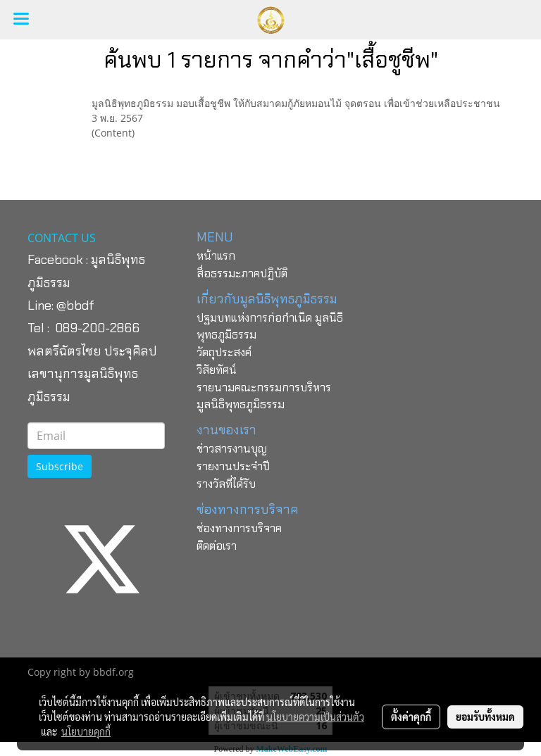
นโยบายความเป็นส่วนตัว (315, 717)
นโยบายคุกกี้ (86, 731)
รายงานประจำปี (233, 466)
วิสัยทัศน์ (217, 370)
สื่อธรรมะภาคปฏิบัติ (242, 273)
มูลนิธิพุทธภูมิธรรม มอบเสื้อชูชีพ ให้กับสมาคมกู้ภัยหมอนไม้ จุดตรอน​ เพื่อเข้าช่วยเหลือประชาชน (296, 103)
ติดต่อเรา (217, 546)
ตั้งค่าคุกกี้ (411, 717)
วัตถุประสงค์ (224, 352)
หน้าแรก (216, 256)
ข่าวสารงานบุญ (232, 449)
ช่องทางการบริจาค (239, 528)
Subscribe (60, 466)
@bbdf (75, 305)
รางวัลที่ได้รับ (226, 484)
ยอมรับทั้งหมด (485, 717)
